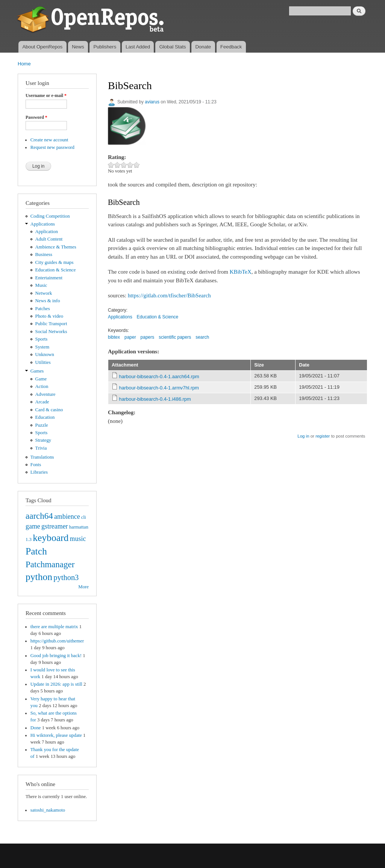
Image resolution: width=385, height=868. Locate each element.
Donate (203, 47)
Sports (42, 339)
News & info (48, 301)
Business (44, 254)
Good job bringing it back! (56, 656)
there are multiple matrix (54, 627)
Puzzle (42, 425)
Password (36, 117)
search (202, 337)
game (33, 526)
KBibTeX (241, 272)
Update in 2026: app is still (56, 684)
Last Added (138, 47)
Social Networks (51, 332)
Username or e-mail (46, 95)
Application (47, 232)
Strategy (43, 440)
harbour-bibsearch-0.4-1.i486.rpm (155, 399)
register (323, 436)
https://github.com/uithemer (57, 641)
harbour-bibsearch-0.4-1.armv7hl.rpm (159, 388)
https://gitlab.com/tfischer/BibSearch (169, 295)
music (78, 539)
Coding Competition (50, 216)
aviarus (152, 102)
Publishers (105, 47)
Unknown (45, 354)
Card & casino (49, 410)
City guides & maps (55, 262)
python (39, 577)
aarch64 (39, 516)
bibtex (114, 337)
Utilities (43, 362)
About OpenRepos (42, 47)
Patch (36, 551)
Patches (43, 309)
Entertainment (49, 278)
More (83, 587)
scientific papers (175, 337)
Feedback (231, 47)
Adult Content (49, 239)
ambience (67, 517)
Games (37, 371)
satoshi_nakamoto (48, 810)
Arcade (42, 402)
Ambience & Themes (56, 247)
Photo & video (49, 316)
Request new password (52, 147)
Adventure (45, 394)
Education (45, 417)
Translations (42, 457)
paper (130, 337)
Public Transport (51, 324)
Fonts (36, 465)
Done (36, 728)
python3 (66, 577)
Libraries (39, 472)
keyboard (51, 538)
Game (41, 379)
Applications (43, 224)
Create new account (49, 140)
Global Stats (173, 47)
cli (84, 517)
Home (24, 64)
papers (148, 337)
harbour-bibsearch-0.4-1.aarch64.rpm (159, 376)
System (42, 347)
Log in (303, 436)
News (78, 47)
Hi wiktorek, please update (56, 735)
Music (41, 285)
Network (44, 293)
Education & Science (56, 270)
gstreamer (55, 526)
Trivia (41, 448)
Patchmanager (50, 564)
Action (42, 386)
